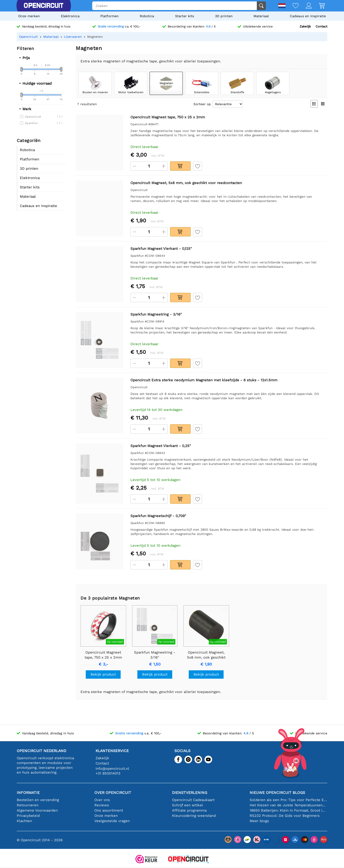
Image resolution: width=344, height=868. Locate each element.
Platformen (110, 16)
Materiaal (261, 16)
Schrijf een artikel (188, 805)
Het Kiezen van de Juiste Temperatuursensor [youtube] (288, 805)
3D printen (224, 16)
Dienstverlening (190, 793)
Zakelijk (305, 26)
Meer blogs (259, 821)
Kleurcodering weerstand (194, 816)
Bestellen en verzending (38, 800)
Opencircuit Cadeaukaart (193, 800)
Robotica (147, 16)
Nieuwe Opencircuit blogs (277, 793)
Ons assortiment (109, 810)
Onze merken (29, 16)
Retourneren (28, 805)
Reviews (102, 805)
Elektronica (70, 16)
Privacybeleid (28, 816)
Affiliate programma (189, 810)
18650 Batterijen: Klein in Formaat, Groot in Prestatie (288, 810)
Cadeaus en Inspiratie (308, 16)
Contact (321, 26)
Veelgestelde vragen (112, 821)
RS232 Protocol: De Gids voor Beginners (285, 816)
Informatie (28, 793)
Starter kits (185, 16)
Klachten (24, 821)
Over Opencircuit (113, 793)
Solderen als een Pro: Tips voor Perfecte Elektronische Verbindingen (288, 800)
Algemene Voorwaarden (37, 810)
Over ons (102, 800)
